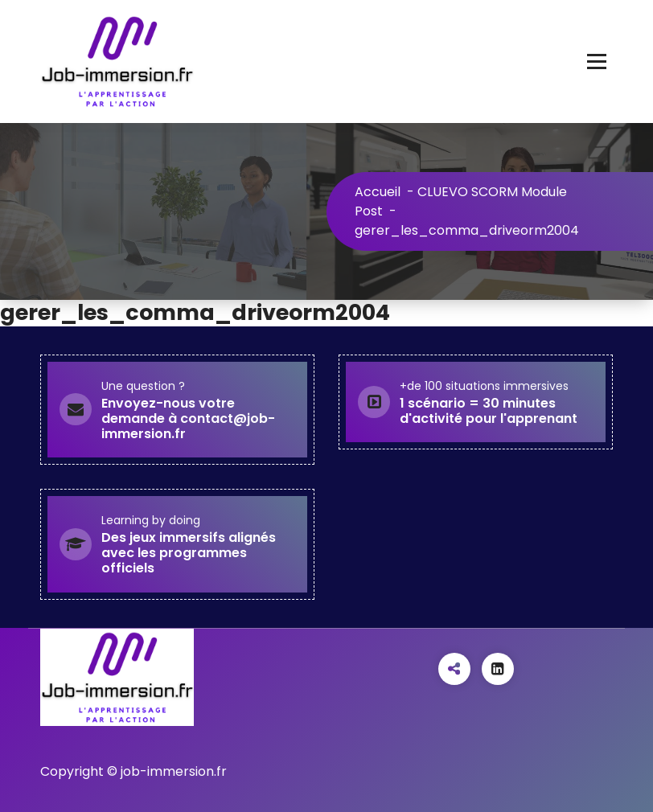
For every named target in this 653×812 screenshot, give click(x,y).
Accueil (378, 192)
